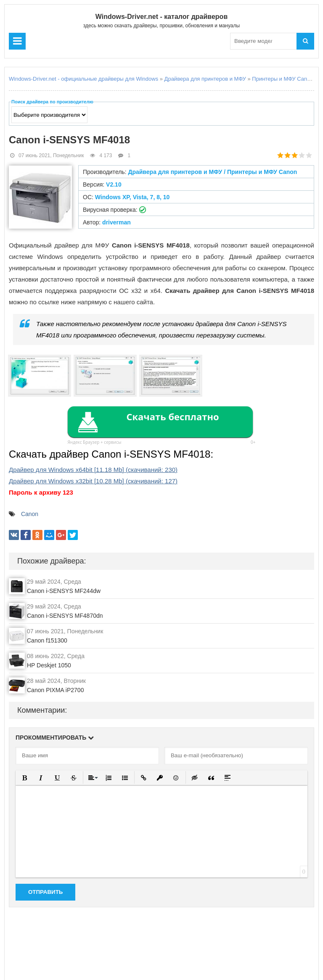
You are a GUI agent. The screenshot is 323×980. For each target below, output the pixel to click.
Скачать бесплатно (172, 416)
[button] (25, 778)
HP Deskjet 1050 (49, 665)
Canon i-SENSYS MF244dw (64, 591)
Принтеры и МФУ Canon (282, 79)
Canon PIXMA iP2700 (55, 690)
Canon (30, 514)
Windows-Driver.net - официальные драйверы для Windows (83, 79)
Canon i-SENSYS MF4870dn (65, 616)
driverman (116, 222)
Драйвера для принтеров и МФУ (205, 79)
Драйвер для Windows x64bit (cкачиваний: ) (93, 470)
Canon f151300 (47, 640)
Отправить (45, 892)
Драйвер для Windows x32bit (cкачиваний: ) (93, 481)
